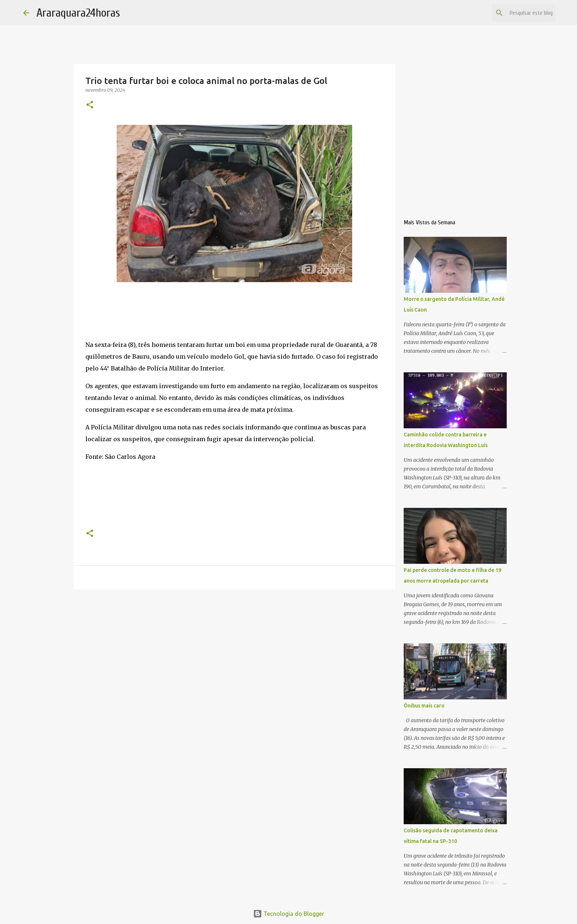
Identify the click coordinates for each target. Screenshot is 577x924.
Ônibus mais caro (424, 706)
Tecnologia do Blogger (289, 914)
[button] (90, 105)
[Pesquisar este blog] (517, 13)
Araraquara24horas (78, 13)
